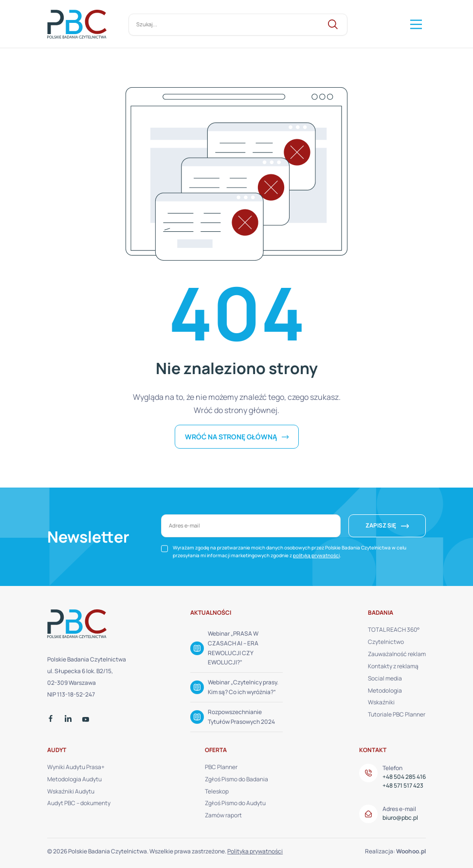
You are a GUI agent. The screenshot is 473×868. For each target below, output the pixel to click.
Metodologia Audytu (74, 779)
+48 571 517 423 (403, 785)
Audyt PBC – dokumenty (79, 803)
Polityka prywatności (255, 851)
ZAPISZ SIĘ (381, 525)
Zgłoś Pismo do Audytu (235, 803)
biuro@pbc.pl (400, 818)
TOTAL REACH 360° (394, 630)
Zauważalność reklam (397, 654)
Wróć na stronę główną (232, 437)
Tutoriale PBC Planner (397, 714)
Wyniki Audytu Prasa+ (76, 767)
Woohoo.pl (411, 851)
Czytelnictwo (386, 642)
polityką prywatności (316, 555)
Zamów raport (223, 815)
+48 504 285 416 (404, 777)
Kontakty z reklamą (393, 666)
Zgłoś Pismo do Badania (236, 779)
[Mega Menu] (415, 24)
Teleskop (217, 791)
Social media (385, 678)
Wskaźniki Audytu (71, 791)
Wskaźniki (381, 702)
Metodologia (385, 690)
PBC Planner (221, 767)
